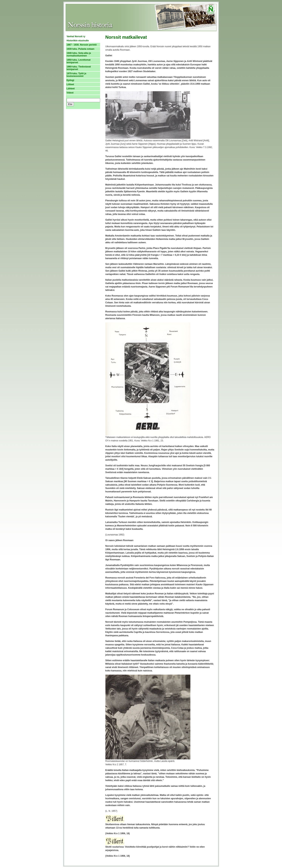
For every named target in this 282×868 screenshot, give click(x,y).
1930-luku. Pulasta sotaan (81, 49)
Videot (70, 93)
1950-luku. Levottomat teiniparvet (79, 61)
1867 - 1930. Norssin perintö (82, 45)
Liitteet (70, 84)
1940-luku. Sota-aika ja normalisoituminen (79, 54)
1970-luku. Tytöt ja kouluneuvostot (76, 75)
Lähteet (71, 89)
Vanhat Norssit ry (76, 36)
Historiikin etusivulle (78, 41)
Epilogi (70, 80)
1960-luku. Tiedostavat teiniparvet (79, 68)
